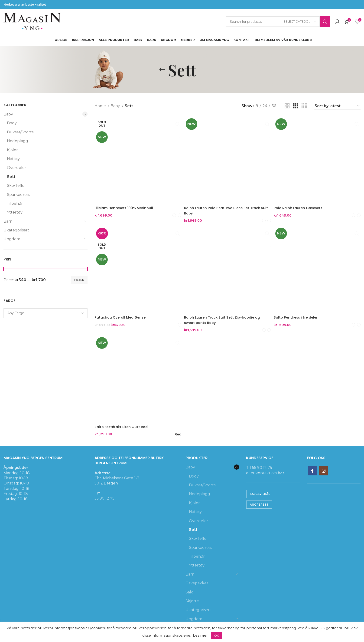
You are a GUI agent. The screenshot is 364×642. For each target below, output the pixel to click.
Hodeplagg (18, 141)
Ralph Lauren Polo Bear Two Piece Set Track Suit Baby (226, 208)
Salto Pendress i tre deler (300, 314)
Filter (79, 280)
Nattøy (13, 159)
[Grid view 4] (304, 106)
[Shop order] (337, 106)
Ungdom (12, 239)
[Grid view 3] (296, 106)
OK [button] (216, 635)
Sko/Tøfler (16, 186)
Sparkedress (18, 195)
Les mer (200, 635)
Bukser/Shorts (20, 132)
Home (101, 106)
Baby (8, 114)
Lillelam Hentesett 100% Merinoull (125, 205)
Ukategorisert (16, 230)
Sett (11, 177)
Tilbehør (15, 203)
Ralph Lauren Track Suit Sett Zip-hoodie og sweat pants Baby (226, 317)
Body (12, 123)
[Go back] (162, 70)
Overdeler (17, 168)
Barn (8, 221)
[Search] (278, 22)
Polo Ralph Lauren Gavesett (302, 205)
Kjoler (12, 150)
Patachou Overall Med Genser (122, 314)
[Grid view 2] (287, 106)
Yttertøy (15, 212)
